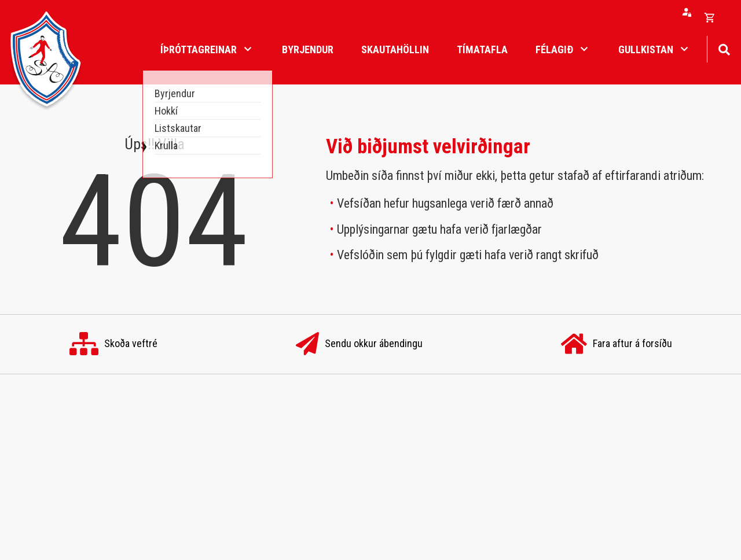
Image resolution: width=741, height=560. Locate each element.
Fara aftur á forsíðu (617, 344)
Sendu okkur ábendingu (359, 344)
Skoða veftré (113, 344)
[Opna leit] (724, 48)
